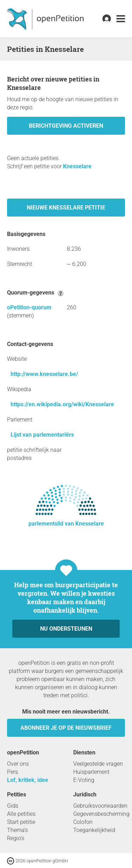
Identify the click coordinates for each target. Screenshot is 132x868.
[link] (121, 19)
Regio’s (16, 838)
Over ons (18, 764)
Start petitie (21, 822)
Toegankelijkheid (94, 830)
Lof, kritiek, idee (28, 780)
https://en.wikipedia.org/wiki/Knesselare (62, 404)
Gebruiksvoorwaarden (100, 806)
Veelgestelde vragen (98, 764)
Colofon (83, 822)
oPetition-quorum (29, 307)
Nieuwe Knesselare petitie (66, 208)
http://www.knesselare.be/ (44, 374)
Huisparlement (91, 772)
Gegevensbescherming (101, 814)
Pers (12, 772)
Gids (13, 806)
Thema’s (17, 830)
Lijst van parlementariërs (42, 435)
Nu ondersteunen (66, 629)
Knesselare (77, 166)
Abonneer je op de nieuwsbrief (66, 728)
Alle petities (21, 814)
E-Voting (84, 780)
